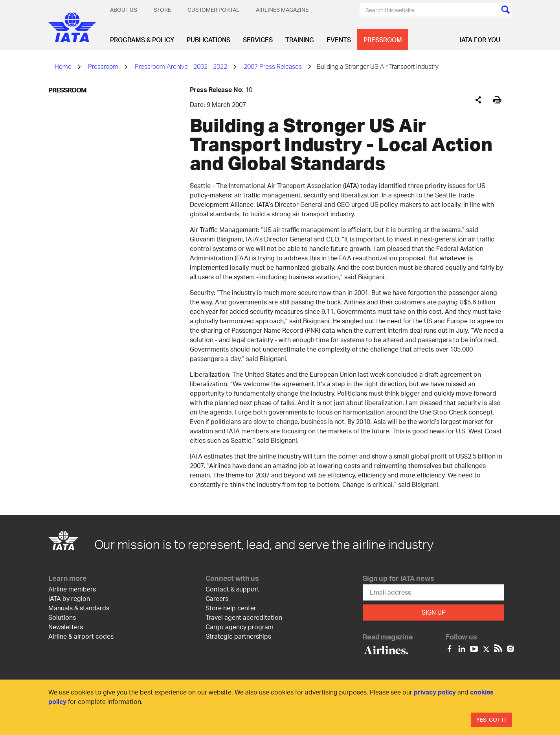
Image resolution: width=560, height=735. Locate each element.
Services (258, 40)
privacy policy (435, 692)
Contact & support (232, 589)
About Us (124, 10)
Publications (208, 40)
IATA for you (480, 40)
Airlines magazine (282, 10)
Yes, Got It (492, 719)
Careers (217, 598)
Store (162, 10)
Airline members (72, 589)
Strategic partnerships (238, 636)
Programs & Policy (142, 40)
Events (339, 40)
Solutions (62, 617)
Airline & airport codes (81, 636)
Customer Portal (213, 10)
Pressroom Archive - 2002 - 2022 (181, 66)
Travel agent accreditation (244, 617)
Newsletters (66, 627)
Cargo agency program (240, 627)
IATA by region (69, 598)
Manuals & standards (79, 608)
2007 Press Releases (273, 66)
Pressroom (383, 40)
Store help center (231, 608)
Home (63, 66)
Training (300, 40)
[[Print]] (497, 100)
